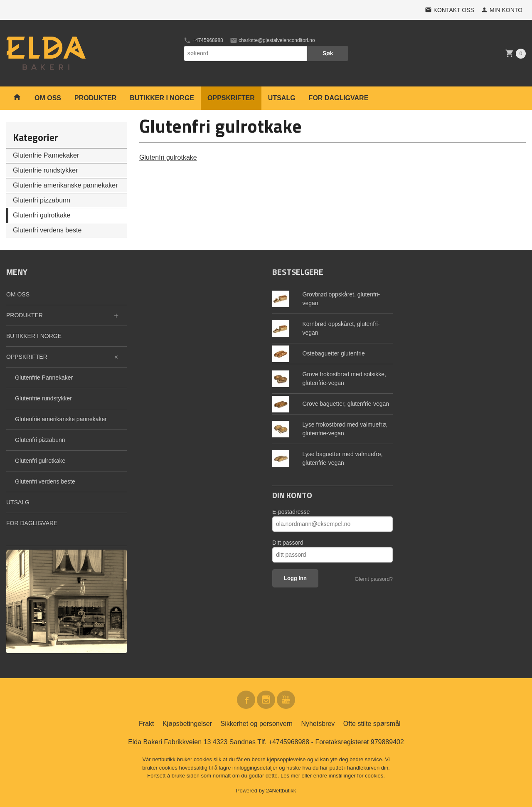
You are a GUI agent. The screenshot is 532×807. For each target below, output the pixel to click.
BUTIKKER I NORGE (162, 98)
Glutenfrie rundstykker (46, 170)
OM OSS (48, 98)
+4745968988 (203, 40)
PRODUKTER (95, 98)
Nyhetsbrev (318, 724)
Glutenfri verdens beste (47, 230)
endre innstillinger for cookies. (349, 776)
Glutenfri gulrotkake (42, 215)
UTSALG (282, 98)
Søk (328, 53)
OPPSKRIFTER (231, 98)
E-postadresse (291, 512)
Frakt (146, 724)
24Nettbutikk (281, 791)
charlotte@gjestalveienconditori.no (272, 40)
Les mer (291, 776)
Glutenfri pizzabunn (42, 200)
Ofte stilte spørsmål (372, 724)
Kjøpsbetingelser (187, 724)
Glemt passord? (374, 579)
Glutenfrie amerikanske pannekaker (65, 185)
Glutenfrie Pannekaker (46, 155)
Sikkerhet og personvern (257, 724)
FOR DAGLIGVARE (339, 98)
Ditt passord (288, 543)
